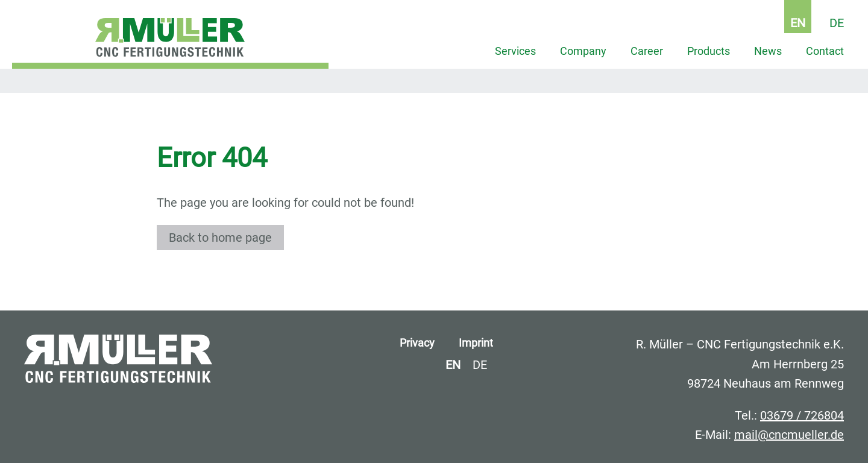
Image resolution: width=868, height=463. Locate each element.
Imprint (476, 343)
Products (709, 51)
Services (515, 51)
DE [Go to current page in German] (837, 23)
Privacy (417, 343)
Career (647, 51)
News (768, 51)
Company (583, 51)
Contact (825, 51)
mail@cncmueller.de (789, 435)
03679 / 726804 (802, 415)
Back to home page (220, 238)
